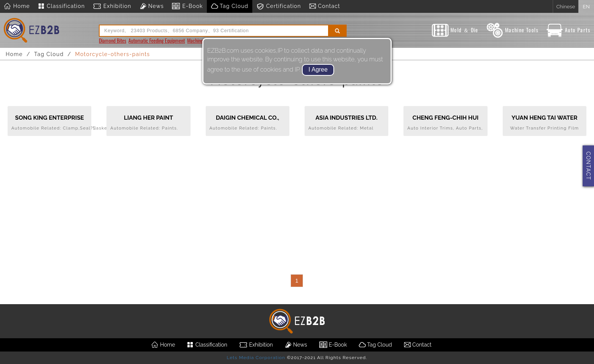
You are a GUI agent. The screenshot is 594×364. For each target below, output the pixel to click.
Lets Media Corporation (256, 358)
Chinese (566, 6)
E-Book (187, 6)
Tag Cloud (230, 6)
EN (586, 6)
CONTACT (588, 166)
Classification (61, 6)
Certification (279, 6)
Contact (324, 6)
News (152, 6)
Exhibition (112, 6)
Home (17, 6)
